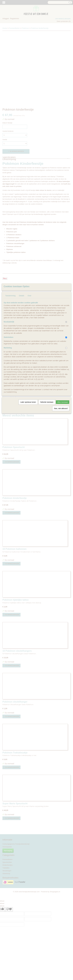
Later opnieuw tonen (28, 402)
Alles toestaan (63, 402)
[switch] (66, 322)
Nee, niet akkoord (61, 408)
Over (29, 296)
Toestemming (10, 296)
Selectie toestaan (47, 402)
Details (22, 296)
